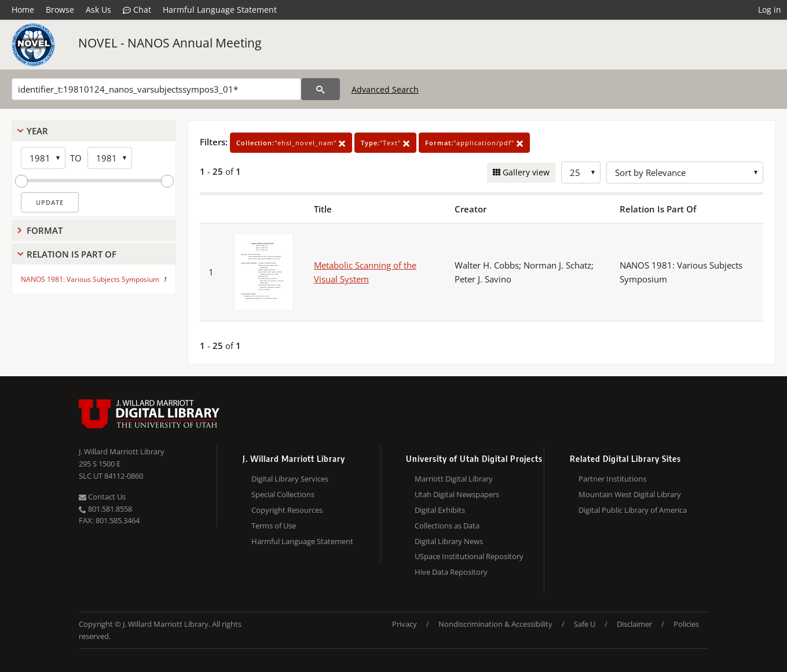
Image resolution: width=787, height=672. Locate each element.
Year (37, 131)
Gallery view (525, 172)
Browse (60, 10)
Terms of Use (274, 526)
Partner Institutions (612, 479)
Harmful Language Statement (220, 10)
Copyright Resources (287, 510)
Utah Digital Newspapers (457, 494)
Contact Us (102, 497)
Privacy (405, 624)
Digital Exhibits (440, 510)
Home (23, 10)
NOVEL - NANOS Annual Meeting (170, 43)
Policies (686, 624)
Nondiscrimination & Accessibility (495, 624)
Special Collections (283, 494)
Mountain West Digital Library (630, 494)
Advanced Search (385, 89)
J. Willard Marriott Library (122, 451)
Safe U (585, 624)
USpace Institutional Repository (469, 556)
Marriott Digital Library (454, 479)
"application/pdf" (474, 143)
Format (45, 230)
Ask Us (98, 10)
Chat (137, 10)
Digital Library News (449, 541)
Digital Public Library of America (633, 510)
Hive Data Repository (451, 572)
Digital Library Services (290, 479)
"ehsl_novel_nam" (291, 143)
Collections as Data (447, 526)
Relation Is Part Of (72, 254)
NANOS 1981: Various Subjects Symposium (90, 279)
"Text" (385, 143)
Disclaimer (634, 624)
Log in (770, 10)
